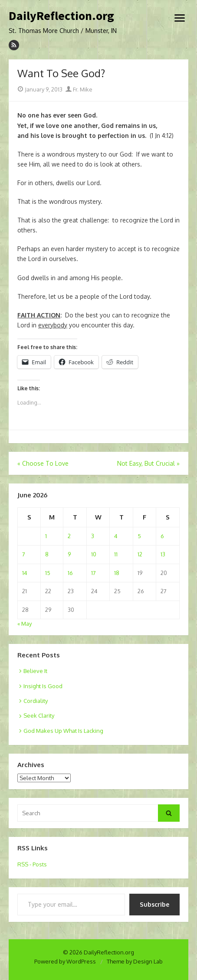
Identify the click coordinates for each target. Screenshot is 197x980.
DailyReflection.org (61, 16)
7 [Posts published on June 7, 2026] (24, 554)
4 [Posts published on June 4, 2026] (116, 536)
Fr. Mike (79, 89)
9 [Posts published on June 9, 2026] (69, 554)
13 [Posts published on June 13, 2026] (163, 554)
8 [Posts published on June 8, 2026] (47, 554)
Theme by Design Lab (135, 961)
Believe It (35, 671)
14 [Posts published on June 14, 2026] (25, 573)
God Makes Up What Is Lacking (63, 731)
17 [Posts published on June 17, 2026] (94, 573)
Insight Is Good (43, 686)
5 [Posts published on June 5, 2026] (139, 536)
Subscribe (154, 904)
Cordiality (36, 701)
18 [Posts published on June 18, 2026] (117, 573)
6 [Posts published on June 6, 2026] (162, 536)
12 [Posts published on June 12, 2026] (140, 554)
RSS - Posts (32, 864)
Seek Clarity (39, 715)
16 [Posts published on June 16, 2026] (70, 573)
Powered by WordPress (65, 961)
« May (25, 624)
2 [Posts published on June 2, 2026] (69, 536)
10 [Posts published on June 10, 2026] (94, 554)
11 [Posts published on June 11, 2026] (116, 554)
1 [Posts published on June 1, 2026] (46, 536)
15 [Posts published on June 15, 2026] (48, 573)
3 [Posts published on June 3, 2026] (93, 536)
